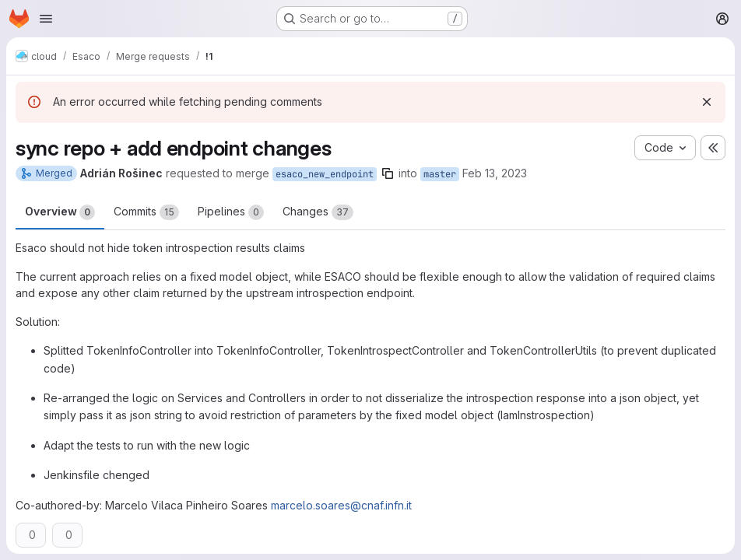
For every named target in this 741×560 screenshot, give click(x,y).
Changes (318, 212)
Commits (146, 212)
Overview (60, 212)
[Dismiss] (707, 102)
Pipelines (231, 212)
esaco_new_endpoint (325, 174)
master (440, 174)
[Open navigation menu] (46, 19)
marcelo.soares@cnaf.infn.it (341, 505)
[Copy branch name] (388, 173)
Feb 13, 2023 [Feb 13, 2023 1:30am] (495, 173)
